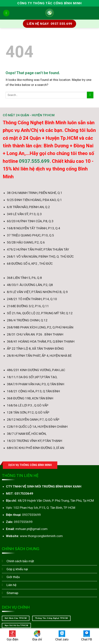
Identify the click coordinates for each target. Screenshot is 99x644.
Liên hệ (11, 585)
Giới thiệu (13, 577)
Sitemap (12, 593)
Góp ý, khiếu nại (17, 569)
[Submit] (90, 95)
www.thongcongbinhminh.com (41, 536)
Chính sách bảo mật (20, 561)
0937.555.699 (34, 161)
